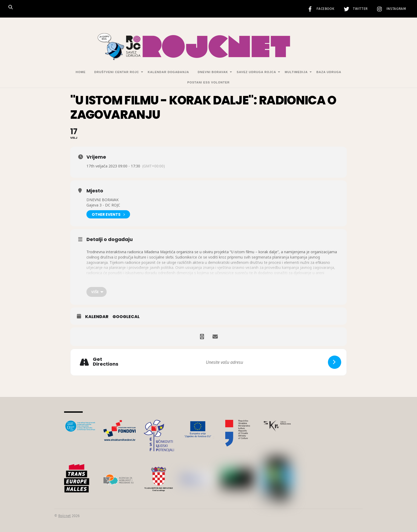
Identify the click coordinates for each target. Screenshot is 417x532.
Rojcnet (64, 516)
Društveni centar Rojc (117, 72)
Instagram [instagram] (390, 9)
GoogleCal (126, 317)
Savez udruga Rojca (256, 72)
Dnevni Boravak (213, 72)
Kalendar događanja (168, 72)
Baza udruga (329, 72)
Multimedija (296, 72)
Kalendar (97, 317)
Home (81, 72)
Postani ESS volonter (208, 82)
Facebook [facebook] (320, 9)
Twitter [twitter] (355, 9)
